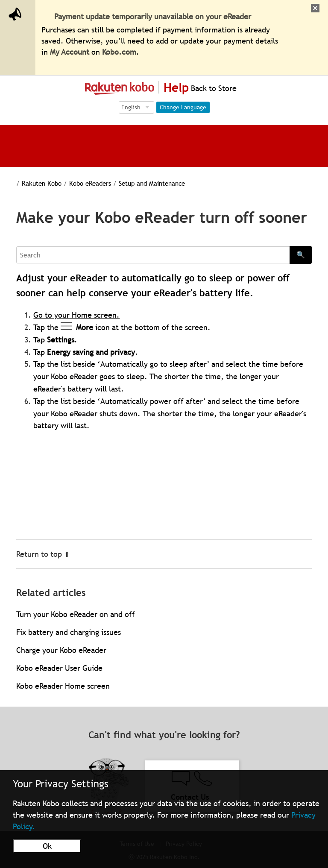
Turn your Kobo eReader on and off (76, 614)
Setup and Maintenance (142, 183)
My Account (70, 52)
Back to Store (213, 88)
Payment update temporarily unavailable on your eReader (153, 16)
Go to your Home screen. (76, 315)
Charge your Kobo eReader (61, 650)
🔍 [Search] (301, 254)
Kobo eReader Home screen (63, 686)
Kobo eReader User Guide (59, 668)
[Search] (153, 255)
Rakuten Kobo (36, 183)
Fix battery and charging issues (69, 632)
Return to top (43, 554)
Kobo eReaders (82, 183)
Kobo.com (119, 52)
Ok (47, 846)
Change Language (183, 107)
